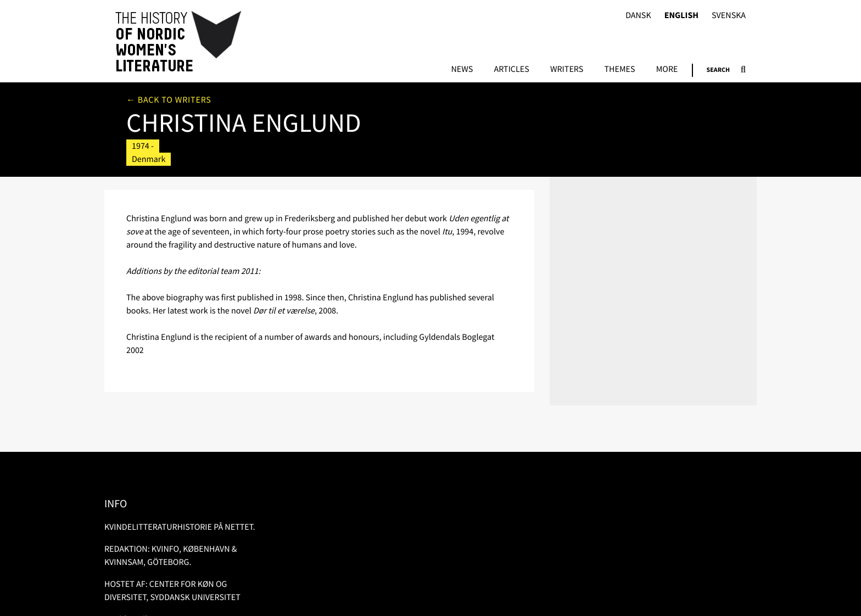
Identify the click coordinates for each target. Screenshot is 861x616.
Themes (619, 70)
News (462, 70)
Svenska (729, 16)
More (667, 70)
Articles (511, 70)
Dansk (638, 16)
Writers (567, 70)
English (681, 16)
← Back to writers (169, 100)
